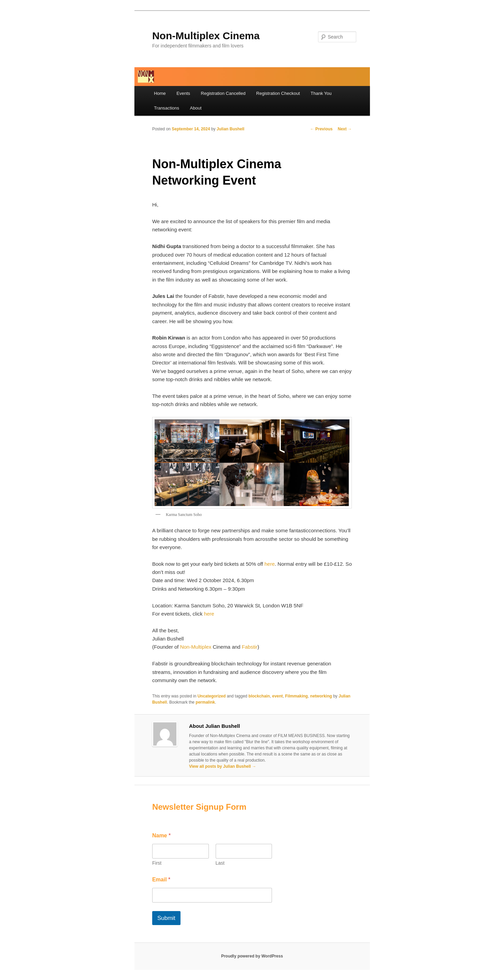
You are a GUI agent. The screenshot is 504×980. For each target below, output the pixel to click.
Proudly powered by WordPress (252, 956)
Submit (166, 918)
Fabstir (250, 647)
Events (183, 93)
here (270, 564)
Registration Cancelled (223, 93)
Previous (321, 129)
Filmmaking (296, 696)
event (277, 696)
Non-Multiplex (196, 647)
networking (321, 696)
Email (161, 880)
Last (220, 863)
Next (345, 129)
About (196, 108)
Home (160, 93)
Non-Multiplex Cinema (206, 36)
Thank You (321, 93)
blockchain (259, 696)
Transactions (167, 108)
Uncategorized (212, 696)
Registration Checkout (278, 93)
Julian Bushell (231, 129)
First (157, 863)
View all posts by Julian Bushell (223, 766)
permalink (205, 702)
